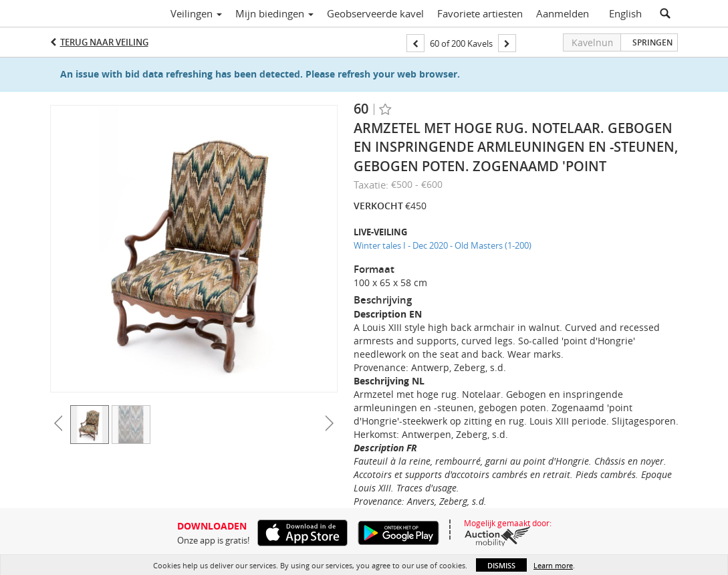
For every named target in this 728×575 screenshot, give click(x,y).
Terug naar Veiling (104, 42)
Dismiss (501, 565)
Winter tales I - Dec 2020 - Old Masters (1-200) (443, 245)
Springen (652, 42)
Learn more (553, 565)
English (625, 13)
